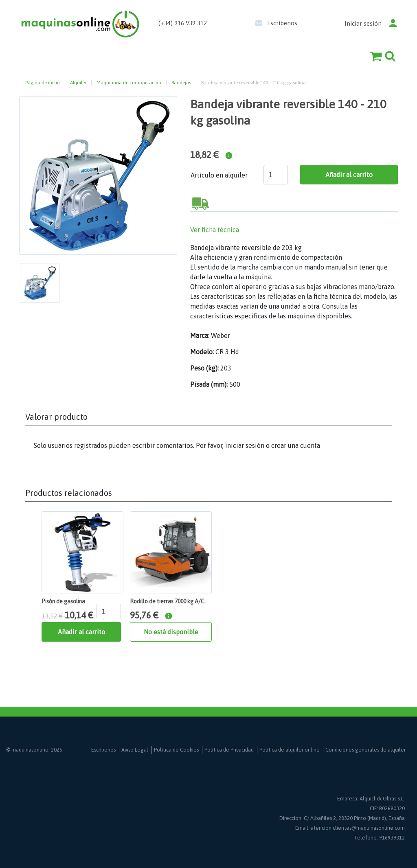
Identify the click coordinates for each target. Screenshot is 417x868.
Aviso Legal (135, 750)
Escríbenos (282, 23)
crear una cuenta (296, 445)
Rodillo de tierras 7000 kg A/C (167, 601)
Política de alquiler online (290, 750)
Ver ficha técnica (215, 230)
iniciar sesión (245, 445)
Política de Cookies (176, 750)
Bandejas (181, 83)
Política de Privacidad (229, 750)
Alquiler (78, 83)
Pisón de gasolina (63, 601)
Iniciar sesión (363, 23)
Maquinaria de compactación (129, 83)
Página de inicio (43, 83)
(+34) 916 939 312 (183, 23)
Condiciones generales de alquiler (365, 750)
